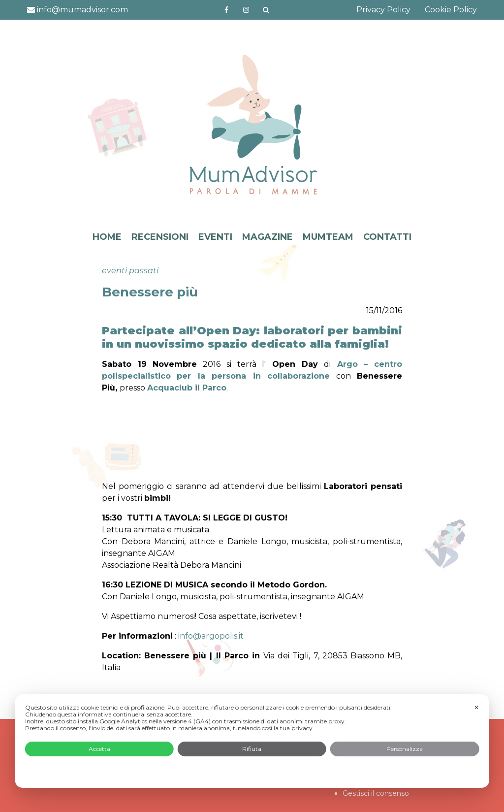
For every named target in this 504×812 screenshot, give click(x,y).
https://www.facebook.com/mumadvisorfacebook (226, 10)
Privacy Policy (383, 10)
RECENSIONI (160, 237)
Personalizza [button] (405, 749)
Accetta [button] (99, 749)
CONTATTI (387, 237)
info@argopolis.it (210, 636)
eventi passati (130, 271)
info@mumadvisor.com (78, 10)
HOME (107, 237)
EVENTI (215, 237)
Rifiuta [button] (252, 749)
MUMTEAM (328, 237)
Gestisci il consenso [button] (376, 793)
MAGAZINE (268, 237)
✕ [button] (476, 707)
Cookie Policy (451, 10)
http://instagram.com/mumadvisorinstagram (246, 10)
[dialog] (252, 741)
